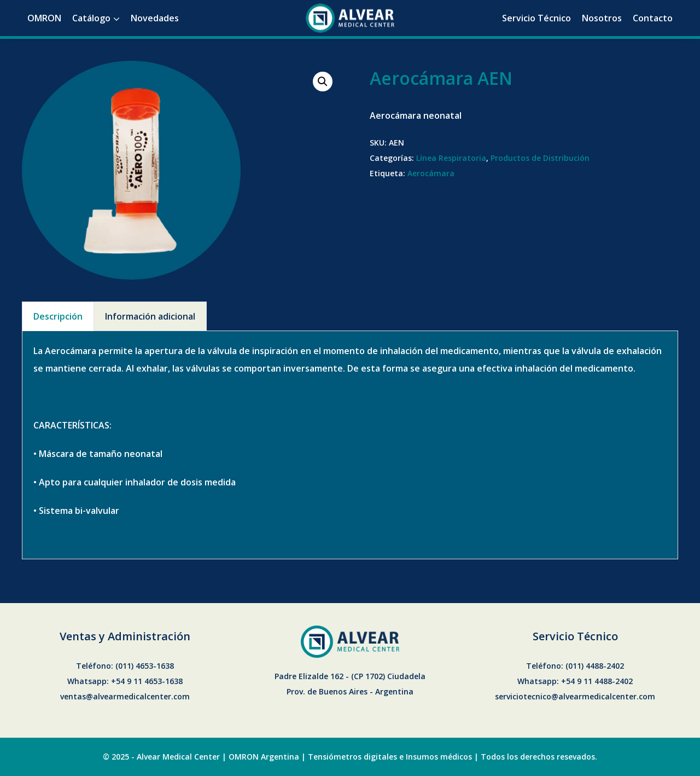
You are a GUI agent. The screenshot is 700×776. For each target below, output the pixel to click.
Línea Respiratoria (451, 158)
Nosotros (602, 18)
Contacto (653, 18)
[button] (323, 82)
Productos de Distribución (540, 158)
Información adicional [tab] (150, 316)
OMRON (44, 18)
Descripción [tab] (58, 316)
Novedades (155, 18)
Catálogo (91, 18)
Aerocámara (431, 173)
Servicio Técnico (536, 18)
